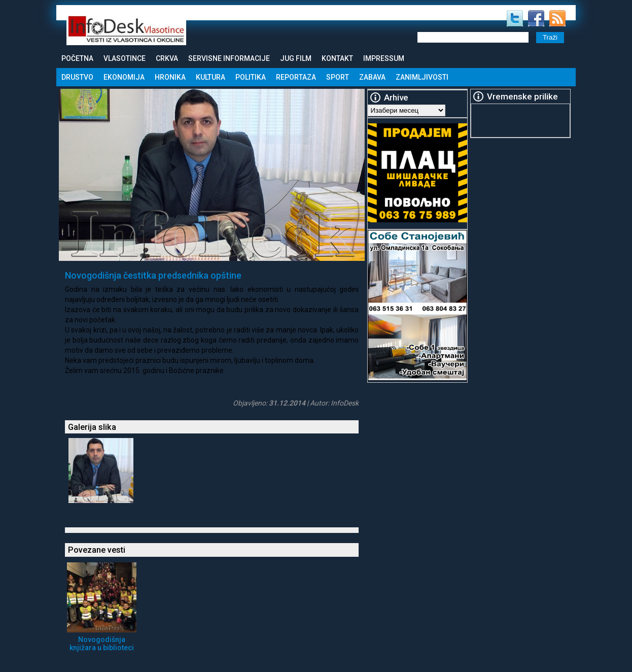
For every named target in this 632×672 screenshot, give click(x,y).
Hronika (170, 77)
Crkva (167, 58)
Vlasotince (125, 58)
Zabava (372, 77)
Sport (338, 77)
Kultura (210, 77)
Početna (77, 58)
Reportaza (296, 77)
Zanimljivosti (422, 77)
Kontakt (337, 58)
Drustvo (77, 77)
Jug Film (296, 58)
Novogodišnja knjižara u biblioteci (102, 644)
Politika (251, 77)
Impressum (384, 58)
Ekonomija (124, 77)
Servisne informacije (229, 58)
